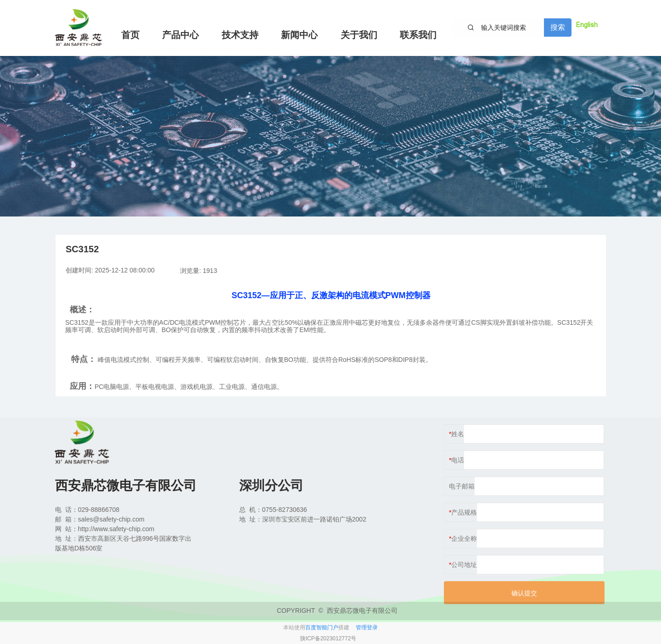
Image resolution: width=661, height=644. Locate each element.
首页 (130, 35)
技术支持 (240, 35)
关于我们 (359, 35)
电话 (458, 460)
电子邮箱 (462, 486)
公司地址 (464, 565)
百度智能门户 (322, 627)
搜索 (558, 27)
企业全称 (464, 539)
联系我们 (418, 35)
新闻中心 (299, 35)
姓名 (458, 434)
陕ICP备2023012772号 (328, 638)
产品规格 (464, 512)
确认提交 (524, 593)
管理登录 (367, 627)
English (587, 25)
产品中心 (180, 35)
